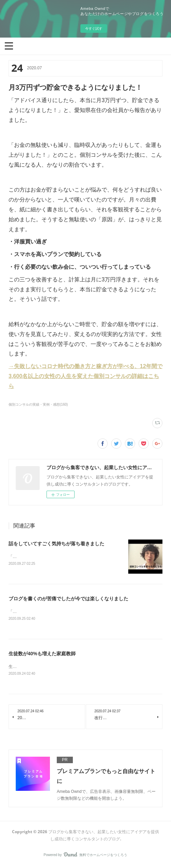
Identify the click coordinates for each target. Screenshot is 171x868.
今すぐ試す (94, 29)
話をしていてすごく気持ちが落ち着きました (56, 544)
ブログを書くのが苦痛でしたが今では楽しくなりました (68, 599)
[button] (9, 45)
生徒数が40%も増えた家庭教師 (42, 655)
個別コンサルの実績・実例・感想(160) (38, 404)
